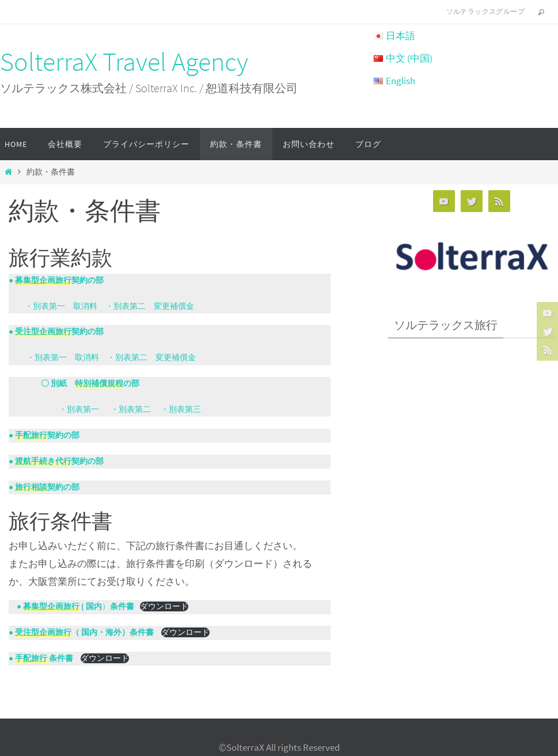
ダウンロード (164, 606)
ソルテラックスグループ (485, 11)
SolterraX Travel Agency (124, 62)
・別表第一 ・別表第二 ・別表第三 (105, 409)
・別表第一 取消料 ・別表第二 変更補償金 (105, 306)
